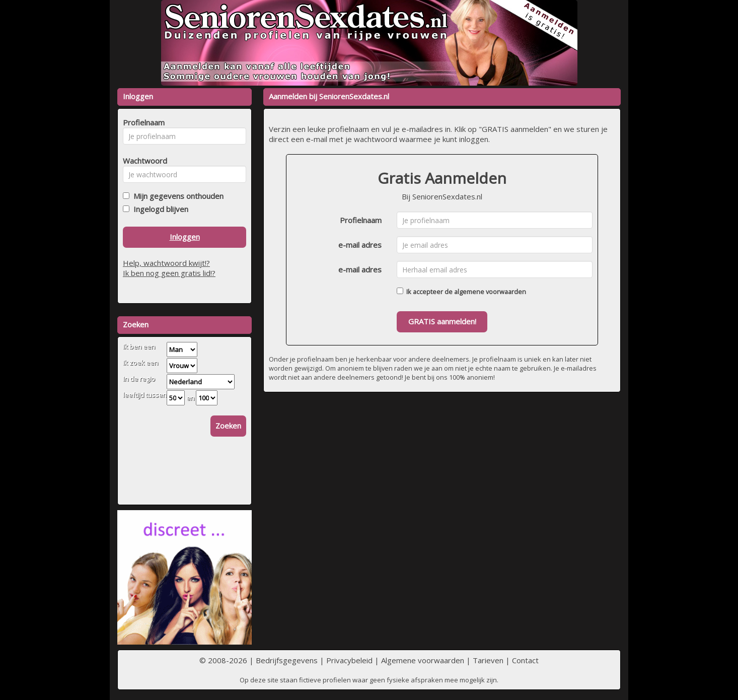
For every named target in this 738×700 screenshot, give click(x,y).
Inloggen (185, 237)
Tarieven (488, 660)
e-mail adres (360, 245)
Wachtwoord (142, 161)
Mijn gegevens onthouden (176, 196)
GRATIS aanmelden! (442, 321)
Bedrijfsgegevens (287, 660)
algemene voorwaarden (490, 292)
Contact (525, 660)
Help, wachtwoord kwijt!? (166, 263)
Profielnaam (361, 220)
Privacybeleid (349, 660)
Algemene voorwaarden (423, 660)
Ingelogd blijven (159, 209)
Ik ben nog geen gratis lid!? (169, 273)
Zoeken (228, 426)
